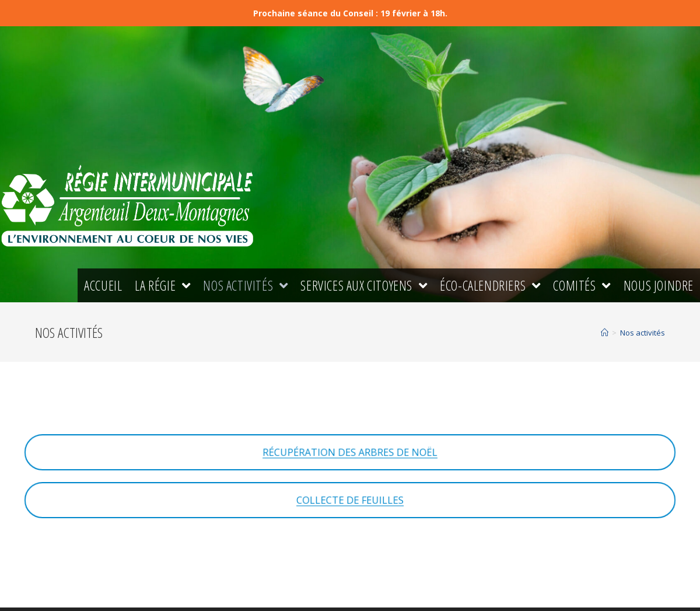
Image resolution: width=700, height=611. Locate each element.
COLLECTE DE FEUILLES (350, 500)
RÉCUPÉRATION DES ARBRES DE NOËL (350, 452)
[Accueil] (605, 333)
